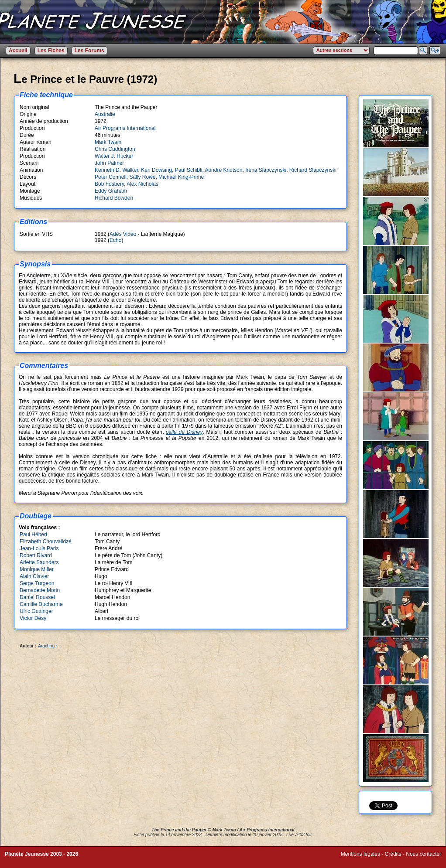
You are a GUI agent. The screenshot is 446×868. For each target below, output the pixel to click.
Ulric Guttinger (36, 611)
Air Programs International (125, 128)
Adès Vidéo (123, 234)
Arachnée (47, 646)
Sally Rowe (142, 177)
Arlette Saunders (39, 562)
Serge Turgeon (37, 583)
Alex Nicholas (142, 184)
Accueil (18, 51)
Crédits (393, 854)
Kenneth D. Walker (117, 170)
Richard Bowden (114, 198)
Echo (115, 240)
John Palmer (109, 163)
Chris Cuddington (115, 149)
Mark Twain (108, 142)
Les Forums (89, 51)
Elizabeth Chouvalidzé (46, 541)
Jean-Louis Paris (39, 548)
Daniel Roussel (37, 597)
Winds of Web (357, 860)
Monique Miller (37, 569)
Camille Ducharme (41, 604)
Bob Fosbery (109, 184)
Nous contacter (424, 854)
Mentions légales (360, 854)
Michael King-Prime (181, 177)
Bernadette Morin (40, 590)
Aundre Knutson (223, 170)
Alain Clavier (34, 576)
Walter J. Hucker (114, 156)
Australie (105, 114)
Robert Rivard (36, 555)
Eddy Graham (111, 191)
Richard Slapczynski (313, 170)
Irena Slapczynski (266, 170)
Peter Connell (111, 177)
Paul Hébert (33, 534)
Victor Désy (33, 618)
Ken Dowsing (156, 170)
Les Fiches (51, 51)
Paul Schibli (189, 170)
